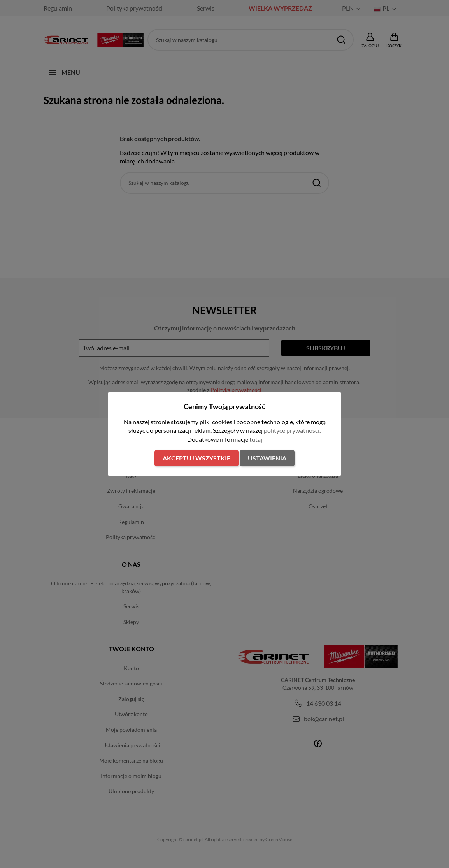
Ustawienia (267, 458)
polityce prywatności (292, 430)
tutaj (256, 439)
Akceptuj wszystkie (196, 458)
